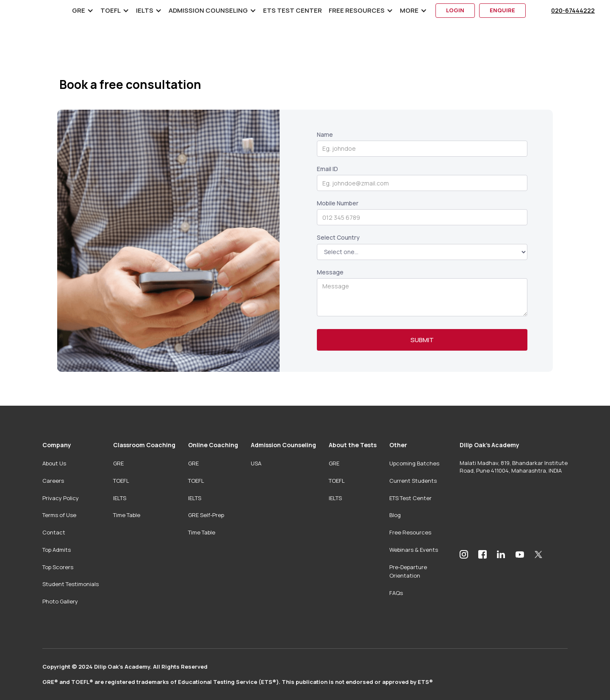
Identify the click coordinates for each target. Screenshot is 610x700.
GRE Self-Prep (206, 515)
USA (256, 463)
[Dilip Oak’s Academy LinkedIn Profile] (501, 554)
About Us (54, 463)
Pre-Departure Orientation (408, 571)
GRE (118, 463)
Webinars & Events (414, 550)
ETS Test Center (293, 11)
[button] (83, 11)
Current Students (413, 481)
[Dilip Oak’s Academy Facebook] (482, 554)
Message (330, 272)
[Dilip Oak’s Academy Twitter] (538, 554)
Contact (54, 532)
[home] (43, 11)
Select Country (338, 238)
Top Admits (57, 550)
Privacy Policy (61, 498)
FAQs (396, 593)
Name (325, 135)
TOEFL (121, 481)
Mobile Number (338, 203)
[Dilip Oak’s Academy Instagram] (464, 554)
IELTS (120, 498)
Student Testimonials (71, 584)
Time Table (127, 515)
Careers (53, 481)
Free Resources (410, 532)
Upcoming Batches (414, 463)
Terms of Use (59, 515)
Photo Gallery (60, 601)
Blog (395, 515)
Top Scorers (58, 567)
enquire (502, 10)
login (455, 10)
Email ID (327, 169)
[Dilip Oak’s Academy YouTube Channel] (520, 554)
